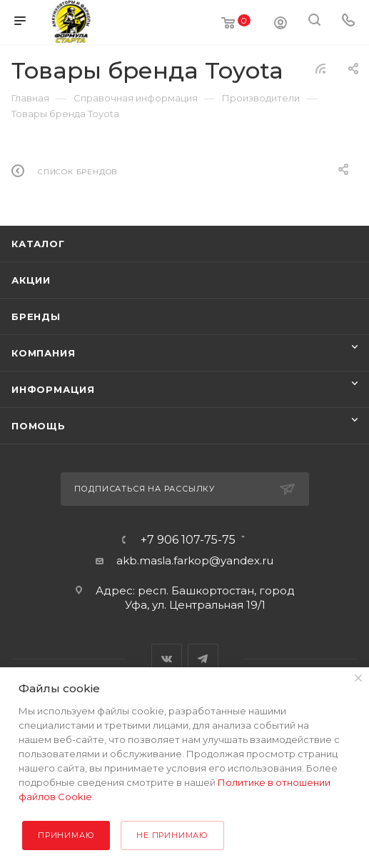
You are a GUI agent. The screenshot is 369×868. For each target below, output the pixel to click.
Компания (43, 353)
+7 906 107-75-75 (188, 540)
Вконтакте (167, 659)
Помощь (39, 426)
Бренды (36, 316)
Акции (31, 280)
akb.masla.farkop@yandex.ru (195, 560)
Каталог (38, 244)
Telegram (203, 659)
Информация (53, 389)
